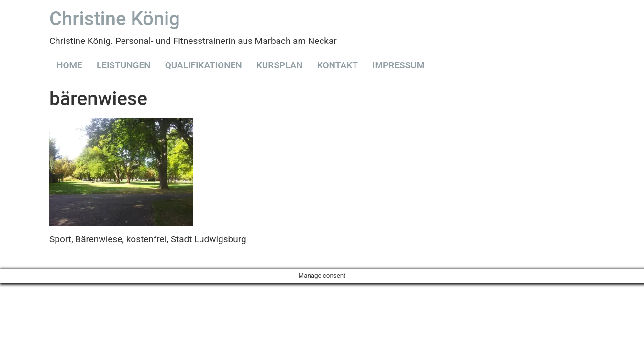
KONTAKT (338, 65)
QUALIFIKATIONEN (204, 65)
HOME (69, 65)
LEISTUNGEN (124, 65)
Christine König (115, 19)
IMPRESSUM (398, 65)
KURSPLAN (280, 65)
